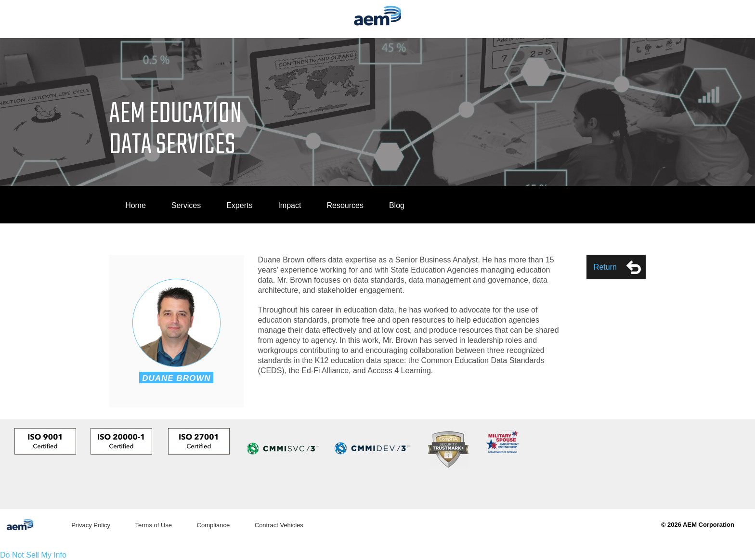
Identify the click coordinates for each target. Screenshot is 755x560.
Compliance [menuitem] (214, 525)
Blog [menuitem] (397, 205)
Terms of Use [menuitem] (154, 525)
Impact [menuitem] (289, 205)
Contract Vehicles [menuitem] (279, 525)
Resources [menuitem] (345, 205)
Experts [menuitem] (239, 205)
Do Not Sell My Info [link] (33, 555)
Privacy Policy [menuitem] (91, 525)
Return (617, 267)
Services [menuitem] (186, 205)
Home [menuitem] (136, 205)
